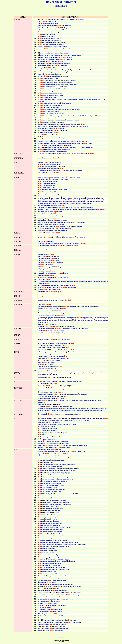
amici (73, 386)
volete (50, 412)
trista (64, 452)
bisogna (43, 131)
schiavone (61, 203)
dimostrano (78, 55)
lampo (45, 188)
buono (56, 181)
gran (58, 124)
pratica (47, 24)
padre (54, 367)
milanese (81, 200)
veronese (95, 200)
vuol (41, 28)
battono (64, 110)
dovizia (55, 431)
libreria (42, 384)
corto (60, 87)
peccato (57, 513)
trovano (52, 371)
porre (64, 456)
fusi (74, 147)
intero (75, 80)
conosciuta (48, 229)
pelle (51, 494)
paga (53, 433)
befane (90, 143)
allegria (41, 68)
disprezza (58, 162)
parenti (68, 28)
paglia (84, 147)
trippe (63, 410)
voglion (53, 45)
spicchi (57, 64)
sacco (79, 147)
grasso (68, 329)
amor (41, 593)
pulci (54, 97)
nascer (42, 237)
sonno (58, 307)
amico (89, 321)
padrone (47, 563)
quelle (44, 205)
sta (55, 521)
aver (45, 292)
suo (58, 263)
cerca (42, 261)
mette (55, 418)
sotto (74, 243)
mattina (50, 154)
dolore (49, 277)
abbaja (44, 582)
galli (46, 490)
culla (73, 352)
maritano (46, 367)
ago (51, 509)
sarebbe (68, 246)
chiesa (54, 116)
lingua (72, 99)
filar (40, 343)
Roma (50, 375)
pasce (53, 582)
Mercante (40, 224)
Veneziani (42, 154)
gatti (51, 47)
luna (47, 327)
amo (56, 424)
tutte (55, 21)
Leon (74, 622)
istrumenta (47, 258)
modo (49, 335)
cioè (54, 237)
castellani (101, 409)
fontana (52, 74)
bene (42, 258)
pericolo (48, 517)
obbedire (49, 319)
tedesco (51, 203)
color (82, 210)
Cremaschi (84, 410)
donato (64, 166)
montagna (101, 418)
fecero (55, 150)
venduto (55, 166)
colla (70, 85)
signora (79, 595)
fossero (48, 145)
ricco (63, 394)
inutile (63, 49)
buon (55, 135)
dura (74, 89)
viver (47, 179)
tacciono (50, 107)
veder (47, 226)
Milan (73, 401)
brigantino (57, 565)
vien (50, 183)
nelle (87, 147)
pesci (53, 265)
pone (59, 586)
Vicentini (70, 409)
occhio (50, 572)
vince (52, 21)
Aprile (39, 305)
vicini (40, 367)
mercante (55, 396)
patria (42, 603)
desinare (68, 154)
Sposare (40, 233)
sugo (41, 591)
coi (64, 59)
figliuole (49, 112)
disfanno (63, 32)
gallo (64, 629)
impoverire (53, 324)
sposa (56, 354)
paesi (50, 34)
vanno (46, 57)
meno (55, 610)
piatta (43, 243)
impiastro (49, 456)
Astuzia (40, 21)
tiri (68, 599)
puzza (65, 220)
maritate (89, 99)
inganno (49, 485)
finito (73, 237)
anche (95, 210)
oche (45, 36)
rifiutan (51, 133)
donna (45, 360)
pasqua (59, 214)
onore (73, 327)
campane (67, 143)
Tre (39, 147)
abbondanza (46, 570)
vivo (57, 390)
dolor (58, 118)
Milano (40, 373)
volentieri (57, 433)
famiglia (57, 580)
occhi (59, 76)
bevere (48, 61)
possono (50, 147)
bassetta (76, 154)
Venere (40, 288)
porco (51, 216)
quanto (47, 267)
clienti (71, 406)
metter (43, 618)
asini (44, 45)
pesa (71, 200)
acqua (52, 506)
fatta (48, 599)
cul (47, 343)
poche (53, 36)
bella (91, 373)
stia (73, 28)
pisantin (67, 200)
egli (66, 595)
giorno (63, 490)
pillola (43, 246)
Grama (40, 578)
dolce (49, 141)
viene (51, 181)
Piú (39, 169)
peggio (60, 105)
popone (67, 64)
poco (47, 243)
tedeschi (81, 198)
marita (58, 356)
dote (46, 426)
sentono (59, 55)
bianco (101, 202)
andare (58, 309)
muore (64, 597)
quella (43, 422)
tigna (45, 450)
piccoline (58, 38)
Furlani (47, 410)
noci (48, 45)
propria (42, 605)
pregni (51, 128)
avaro (54, 196)
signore (45, 158)
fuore (77, 246)
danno (44, 32)
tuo (46, 335)
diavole (70, 116)
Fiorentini (41, 198)
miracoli (64, 591)
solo (45, 350)
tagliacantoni (79, 401)
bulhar (60, 202)
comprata (47, 222)
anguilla (45, 424)
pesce (51, 220)
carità (56, 429)
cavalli (89, 70)
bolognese (45, 202)
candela (43, 173)
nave (46, 565)
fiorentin (105, 200)
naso (70, 110)
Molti (39, 616)
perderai (51, 300)
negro (55, 203)
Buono (40, 452)
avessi (42, 229)
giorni (52, 212)
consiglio (52, 26)
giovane (47, 352)
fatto (52, 64)
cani (47, 59)
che (46, 19)
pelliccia (54, 222)
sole (58, 327)
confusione (51, 439)
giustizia (42, 599)
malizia (58, 74)
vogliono (59, 612)
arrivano (47, 78)
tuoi (53, 34)
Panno (40, 348)
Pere (39, 139)
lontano (76, 28)
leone (57, 494)
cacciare (49, 536)
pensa (49, 382)
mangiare (49, 313)
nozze (50, 231)
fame (42, 307)
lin (76, 124)
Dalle (39, 30)
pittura (64, 43)
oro (53, 145)
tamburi (49, 523)
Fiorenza (100, 401)
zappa (58, 511)
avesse (47, 246)
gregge (68, 473)
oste (51, 309)
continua (64, 358)
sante (48, 116)
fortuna (45, 479)
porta (100, 116)
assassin (83, 544)
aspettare (54, 317)
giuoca (50, 479)
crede (47, 506)
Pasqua (51, 226)
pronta (50, 481)
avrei (61, 229)
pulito (65, 313)
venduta (82, 222)
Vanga (40, 243)
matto (50, 202)
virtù (41, 610)
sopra (74, 586)
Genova (61, 373)
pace (47, 462)
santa (56, 375)
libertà (66, 190)
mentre (48, 329)
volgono (47, 612)
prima (70, 226)
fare (45, 271)
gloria (57, 517)
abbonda (52, 527)
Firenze (85, 373)
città (66, 622)
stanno (43, 559)
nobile (44, 386)
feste (48, 205)
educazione (43, 369)
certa (52, 120)
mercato (59, 51)
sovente (63, 477)
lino (55, 68)
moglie (55, 352)
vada (67, 424)
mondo (66, 237)
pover (55, 420)
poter (69, 319)
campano (49, 525)
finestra (87, 116)
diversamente (56, 282)
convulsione (51, 137)
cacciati (60, 536)
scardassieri (41, 402)
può (66, 26)
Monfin (49, 544)
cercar (52, 429)
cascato (49, 441)
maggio (68, 124)
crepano (57, 107)
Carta (39, 250)
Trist (39, 629)
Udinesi (96, 409)
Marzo (40, 126)
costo (61, 263)
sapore (55, 246)
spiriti (53, 91)
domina (48, 466)
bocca (47, 618)
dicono (46, 80)
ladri (75, 544)
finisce (73, 458)
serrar (67, 49)
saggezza (57, 171)
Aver (39, 307)
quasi (46, 103)
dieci (107, 321)
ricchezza (47, 527)
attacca (51, 243)
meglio (46, 194)
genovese (73, 203)
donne (46, 540)
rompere (59, 346)
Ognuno (40, 447)
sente (52, 256)
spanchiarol (87, 200)
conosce (56, 231)
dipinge (51, 126)
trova (45, 261)
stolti (55, 551)
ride (53, 343)
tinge (43, 126)
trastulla (58, 534)
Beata (39, 422)
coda (71, 584)
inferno (82, 70)
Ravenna (40, 375)
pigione (64, 433)
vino (48, 532)
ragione (48, 483)
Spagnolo (97, 282)
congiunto (43, 171)
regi (55, 612)
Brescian (99, 410)
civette (80, 116)
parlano (44, 523)
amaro (54, 183)
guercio (78, 203)
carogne (85, 126)
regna (43, 530)
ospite (41, 220)
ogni (77, 89)
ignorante (42, 377)
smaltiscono (48, 282)
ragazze (54, 99)
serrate (72, 464)
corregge (46, 339)
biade (67, 570)
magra (59, 290)
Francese (83, 282)
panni (70, 420)
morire (97, 307)
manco (44, 574)
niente (84, 452)
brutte (61, 95)
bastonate (59, 504)
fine (43, 343)
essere (78, 319)
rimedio (49, 498)
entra (42, 362)
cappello (63, 624)
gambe (56, 481)
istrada (65, 116)
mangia (52, 273)
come (62, 64)
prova (59, 418)
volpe (80, 494)
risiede (78, 622)
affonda (69, 527)
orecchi (65, 76)
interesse (45, 437)
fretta (75, 307)
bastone (70, 137)
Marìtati (40, 300)
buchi (45, 354)
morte (57, 49)
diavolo (60, 93)
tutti (44, 315)
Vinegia (51, 373)
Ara (39, 329)
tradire (100, 321)
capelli (55, 87)
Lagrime (40, 74)
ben (50, 97)
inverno (76, 420)
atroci (62, 45)
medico (73, 471)
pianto (54, 498)
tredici (53, 114)
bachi (44, 252)
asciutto (45, 124)
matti (74, 72)
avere (83, 321)
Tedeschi (51, 559)
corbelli (60, 616)
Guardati (40, 59)
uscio (78, 177)
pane (58, 410)
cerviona (75, 85)
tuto (65, 593)
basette (52, 30)
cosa (59, 190)
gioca (42, 269)
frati (50, 72)
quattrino (69, 145)
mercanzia (57, 120)
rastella (66, 614)
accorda (63, 580)
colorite (56, 83)
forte (86, 210)
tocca (58, 618)
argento (49, 66)
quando (46, 99)
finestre (71, 49)
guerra (47, 273)
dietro (73, 177)
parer (48, 95)
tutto (71, 80)
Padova (95, 373)
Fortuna (40, 296)
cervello (66, 87)
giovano (68, 504)
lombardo (41, 203)
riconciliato (45, 177)
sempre (51, 80)
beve (77, 282)
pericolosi (58, 40)
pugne (59, 483)
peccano (47, 492)
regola (47, 521)
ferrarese (66, 202)
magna (75, 409)
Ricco (39, 386)
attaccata (56, 85)
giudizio (52, 24)
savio (54, 185)
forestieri (93, 401)
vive (50, 290)
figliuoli (48, 567)
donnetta (91, 208)
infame (52, 241)
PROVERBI (70, 2)
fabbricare (49, 458)
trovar (45, 141)
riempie (67, 343)
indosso (86, 420)
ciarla (80, 382)
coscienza (54, 483)
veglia (54, 288)
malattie (55, 89)
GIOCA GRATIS (61, 6)
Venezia (88, 401)
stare (67, 317)
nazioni (42, 282)
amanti (59, 371)
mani (58, 45)
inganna (53, 61)
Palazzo (59, 454)
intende (76, 418)
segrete (49, 118)
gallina (55, 629)
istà (46, 586)
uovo (75, 200)
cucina (101, 198)
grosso (60, 343)
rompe (50, 348)
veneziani (57, 198)
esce (49, 362)
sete (86, 394)
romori (52, 139)
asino (46, 390)
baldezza (50, 365)
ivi (48, 435)
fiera (61, 150)
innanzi (46, 198)
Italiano (41, 283)
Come (39, 424)
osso (68, 339)
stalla (88, 198)
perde (56, 24)
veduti (51, 57)
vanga (56, 243)
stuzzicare (44, 285)
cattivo (45, 181)
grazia (45, 190)
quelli (70, 55)
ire (100, 317)
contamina (59, 466)
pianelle (57, 57)
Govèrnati (41, 335)
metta (62, 348)
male (56, 273)
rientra (58, 624)
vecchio (63, 352)
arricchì (52, 360)
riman (75, 414)
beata (42, 614)
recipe (64, 137)
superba (68, 373)
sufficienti (64, 66)
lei (60, 527)
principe (61, 331)
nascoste (59, 147)
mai (62, 179)
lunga (48, 620)
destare (62, 285)
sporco (54, 313)
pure (72, 418)
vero (56, 80)
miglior (55, 190)
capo (61, 509)
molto (43, 166)
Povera (40, 624)
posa (65, 586)
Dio (56, 30)
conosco (50, 420)
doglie (40, 322)
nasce (54, 525)
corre (71, 479)
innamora (78, 593)
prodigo (64, 196)
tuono (54, 188)
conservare (84, 329)
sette (50, 91)
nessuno (54, 447)
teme (56, 631)
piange (104, 282)
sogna (57, 261)
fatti (65, 47)
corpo (62, 85)
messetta (58, 154)
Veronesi (84, 409)
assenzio (55, 141)
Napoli (51, 401)
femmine (47, 546)
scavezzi (67, 401)
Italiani (67, 559)
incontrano (52, 469)
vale (53, 164)
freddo (42, 420)
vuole (66, 267)
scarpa (50, 561)
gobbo (90, 203)
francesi (93, 198)
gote (51, 354)
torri (55, 143)
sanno (48, 93)
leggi (60, 523)
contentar (49, 131)
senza (48, 139)
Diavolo (41, 584)
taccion (54, 523)
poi (52, 311)
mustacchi (69, 59)
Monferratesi (58, 544)
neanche (58, 500)
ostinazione (63, 406)
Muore (40, 128)
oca (49, 51)
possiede (57, 622)
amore (50, 158)
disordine (54, 515)
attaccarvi (67, 494)
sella (53, 350)
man (62, 614)
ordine (47, 515)
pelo (91, 202)
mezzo (64, 141)
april (47, 126)
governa (44, 26)
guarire (97, 319)
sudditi (41, 331)
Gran (39, 365)
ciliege (49, 83)
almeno (94, 418)
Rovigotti (68, 410)
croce (70, 616)
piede (73, 561)
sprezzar (43, 414)
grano (59, 525)
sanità (65, 418)
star (49, 28)
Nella (39, 394)
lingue (99, 99)
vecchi (41, 333)
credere (41, 61)
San (39, 143)
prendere (55, 605)
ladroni (56, 401)
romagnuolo (81, 202)
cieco (39, 202)
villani (51, 392)
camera (48, 200)
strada (40, 321)
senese (44, 348)
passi (43, 525)
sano (52, 28)
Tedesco (71, 282)
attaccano (48, 105)
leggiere (64, 481)
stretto (42, 169)
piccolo (55, 169)
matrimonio (64, 231)
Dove (39, 47)
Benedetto (80, 226)
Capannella (41, 454)
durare (69, 26)
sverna (75, 477)
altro (86, 418)
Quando (40, 315)
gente (66, 479)
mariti (66, 371)
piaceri (72, 19)
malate (49, 114)
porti (82, 420)
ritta (59, 243)
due (48, 218)
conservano (66, 53)
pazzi (52, 78)
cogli (51, 331)
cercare (54, 519)
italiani (53, 200)
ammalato (83, 319)
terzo (66, 469)
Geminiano (44, 143)
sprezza (69, 414)
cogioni (92, 410)
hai (67, 420)
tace (55, 475)
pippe (79, 410)
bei (68, 89)
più (56, 47)
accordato (45, 309)
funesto (72, 171)
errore (61, 530)
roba (51, 53)
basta (46, 494)
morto (54, 179)
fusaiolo (42, 66)
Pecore (40, 135)
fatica (53, 233)
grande (46, 373)
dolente (79, 414)
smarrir (102, 319)
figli (55, 19)
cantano (50, 490)
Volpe (39, 290)
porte (76, 49)
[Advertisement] (61, 11)
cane (53, 390)
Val (39, 398)
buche (45, 356)
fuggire (73, 319)
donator (52, 162)
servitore (105, 317)
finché (57, 110)
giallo (61, 210)
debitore (66, 277)
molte (46, 549)
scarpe (91, 147)
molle (73, 124)
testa (66, 335)
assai (68, 171)
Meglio (40, 390)
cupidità (44, 429)
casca (64, 441)
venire (83, 307)
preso (51, 424)
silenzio (84, 141)
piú (52, 169)
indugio (57, 112)
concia (64, 339)
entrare (49, 502)
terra (63, 243)
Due (39, 51)
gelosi (50, 40)
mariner (47, 593)
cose (41, 147)
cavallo (88, 317)
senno (60, 479)
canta (43, 254)
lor (62, 83)
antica (46, 375)
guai (58, 358)
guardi (61, 30)
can (67, 285)
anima (51, 85)
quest (82, 418)
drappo (41, 339)
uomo (51, 384)
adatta (64, 350)
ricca (66, 243)
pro (68, 327)
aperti (65, 333)
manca (43, 485)
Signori (50, 409)
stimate (61, 139)
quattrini (53, 538)
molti (43, 490)
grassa (80, 373)
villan (47, 250)
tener (68, 120)
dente (54, 601)
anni (52, 55)
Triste (39, 631)
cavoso (100, 200)
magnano (50, 150)
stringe (43, 561)
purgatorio (66, 70)
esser (77, 237)
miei (76, 386)
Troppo (40, 324)
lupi (48, 473)
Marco (64, 226)
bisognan (44, 460)
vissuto (66, 179)
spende (42, 396)
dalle (56, 28)
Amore (40, 450)
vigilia (60, 205)
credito (47, 311)
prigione (61, 319)
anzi (71, 210)
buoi (45, 34)
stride (68, 454)
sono (46, 120)
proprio (65, 83)
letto (72, 317)
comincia (61, 458)
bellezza (80, 171)
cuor (40, 64)
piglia (49, 265)
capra (50, 173)
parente (58, 414)
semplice (82, 237)
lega (55, 473)
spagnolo (96, 202)
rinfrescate (48, 418)
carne (60, 339)
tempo (52, 192)
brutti (78, 143)
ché (53, 335)
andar (63, 19)
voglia (45, 481)
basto (42, 350)
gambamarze (73, 202)
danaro (60, 237)
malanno (81, 89)
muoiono (77, 110)
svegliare (53, 285)
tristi (58, 412)
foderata (54, 406)
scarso (46, 196)
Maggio (40, 124)
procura (55, 487)
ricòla (58, 218)
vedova (48, 233)
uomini (55, 32)
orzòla (41, 218)
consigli (81, 19)
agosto (48, 263)
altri (53, 329)
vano (59, 498)
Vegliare (40, 327)
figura (55, 43)
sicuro (57, 258)
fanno (52, 19)
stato (44, 576)
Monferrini (67, 544)
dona (42, 162)
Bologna (74, 373)
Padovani (55, 409)
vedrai (46, 300)
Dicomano (67, 150)
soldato (54, 578)
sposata (65, 229)
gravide (62, 128)
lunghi (50, 87)
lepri (47, 333)
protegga (62, 473)
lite (68, 358)
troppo (72, 120)
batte (45, 601)
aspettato (48, 166)
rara (41, 622)
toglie (53, 500)
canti (43, 250)
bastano (61, 460)
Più (39, 141)
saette (69, 30)
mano (39, 101)
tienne (49, 36)
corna (46, 538)
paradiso (51, 70)
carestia (61, 570)
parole (59, 47)
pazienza (43, 72)
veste (41, 388)
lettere (42, 133)
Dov (39, 362)
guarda (51, 450)
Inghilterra (42, 70)
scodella (50, 614)
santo (48, 591)
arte (51, 487)
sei (55, 386)
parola (60, 557)
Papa (45, 435)
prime (42, 418)
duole (57, 601)
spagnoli (40, 200)
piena (64, 500)
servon (46, 504)
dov (45, 394)
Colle (39, 404)
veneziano (84, 203)
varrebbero (61, 145)
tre (66, 89)
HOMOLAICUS (54, 2)
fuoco (49, 576)
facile (42, 141)
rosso (46, 203)
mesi (71, 89)
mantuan (56, 202)
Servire (40, 317)
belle (52, 95)
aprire (79, 321)
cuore (48, 169)
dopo (63, 154)
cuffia (70, 57)
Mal (39, 614)
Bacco (73, 410)
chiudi (53, 549)
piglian (46, 97)
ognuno (48, 185)
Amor (39, 158)
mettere (55, 584)
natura (48, 487)
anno (62, 89)
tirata (74, 424)
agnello (41, 214)
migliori (67, 139)
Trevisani (53, 410)
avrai (64, 329)
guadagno (46, 433)
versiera (67, 502)
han (65, 72)
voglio (65, 386)
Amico (40, 177)
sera (83, 154)
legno (54, 570)
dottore (56, 445)
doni (47, 133)
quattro (51, 89)
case (47, 629)
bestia (60, 377)
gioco (47, 631)
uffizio (57, 437)
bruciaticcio (65, 576)
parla (42, 241)
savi (57, 78)
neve (45, 192)
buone (53, 38)
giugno (73, 126)
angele (59, 116)
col (106, 409)
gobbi (79, 586)
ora (58, 135)
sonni (57, 300)
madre (62, 222)
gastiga (60, 492)
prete (67, 394)
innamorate (52, 49)
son (66, 30)
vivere (45, 28)
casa (46, 43)
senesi (68, 198)
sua (59, 222)
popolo (44, 439)
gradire (50, 307)
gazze (93, 116)
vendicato (56, 177)
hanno (47, 55)
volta (56, 441)
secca (58, 422)
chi (50, 261)
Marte (51, 288)
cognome (40, 410)
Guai (39, 205)
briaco (53, 315)
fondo (43, 329)
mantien (67, 210)
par (53, 173)
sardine (46, 38)
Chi (39, 24)
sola (75, 99)
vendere (75, 329)
